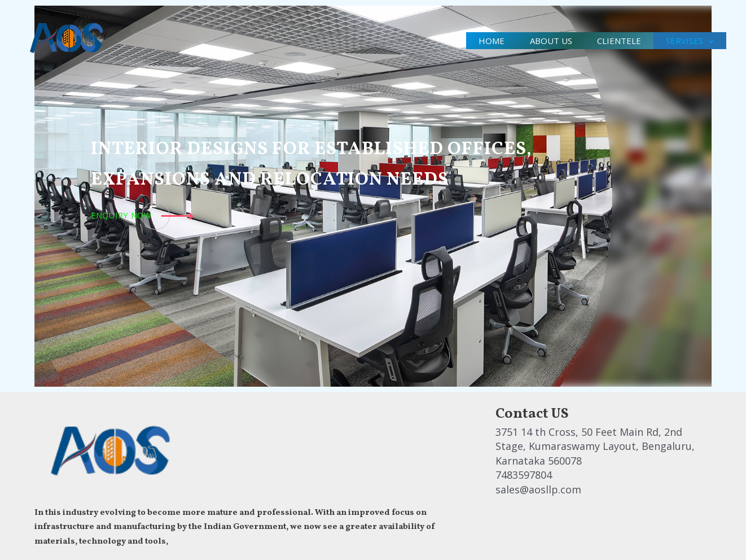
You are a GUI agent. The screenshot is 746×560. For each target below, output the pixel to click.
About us (543, 41)
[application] (707, 41)
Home (480, 41)
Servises (688, 41)
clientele (614, 41)
